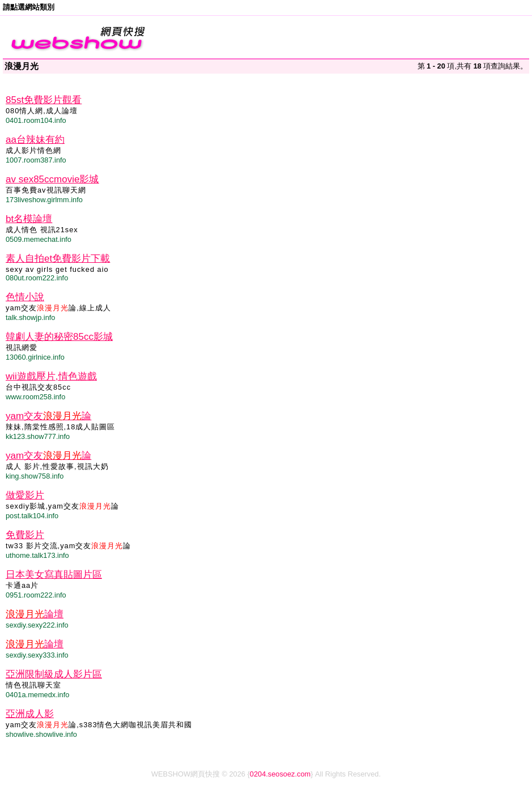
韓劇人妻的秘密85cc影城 (59, 337)
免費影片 (25, 535)
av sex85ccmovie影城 (52, 179)
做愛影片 (25, 495)
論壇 (35, 614)
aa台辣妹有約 (35, 140)
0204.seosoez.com (280, 774)
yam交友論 (48, 416)
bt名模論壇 (29, 219)
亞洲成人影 (30, 714)
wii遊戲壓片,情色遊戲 (51, 376)
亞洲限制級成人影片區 (54, 674)
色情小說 (25, 297)
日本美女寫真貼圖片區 (54, 575)
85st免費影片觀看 (44, 100)
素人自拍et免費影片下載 (58, 259)
